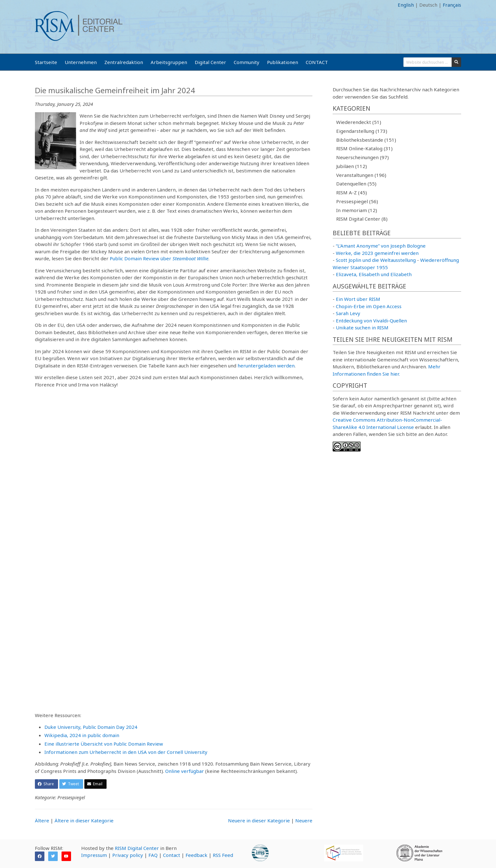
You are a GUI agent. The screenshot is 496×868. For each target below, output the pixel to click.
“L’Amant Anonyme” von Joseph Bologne (381, 246)
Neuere (304, 820)
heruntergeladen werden (266, 366)
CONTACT (317, 62)
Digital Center (210, 62)
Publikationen (283, 62)
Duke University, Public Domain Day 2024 (91, 727)
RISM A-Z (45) (352, 192)
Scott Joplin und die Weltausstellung (376, 260)
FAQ (153, 855)
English (406, 5)
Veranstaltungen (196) (361, 175)
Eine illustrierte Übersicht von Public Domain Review (104, 744)
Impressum (94, 855)
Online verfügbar (185, 771)
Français (452, 5)
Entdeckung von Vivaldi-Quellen (371, 321)
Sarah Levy (348, 313)
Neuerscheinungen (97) (362, 157)
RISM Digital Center (137, 848)
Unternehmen (81, 62)
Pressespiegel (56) (357, 201)
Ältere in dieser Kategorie (84, 820)
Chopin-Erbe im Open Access (369, 306)
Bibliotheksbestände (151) (366, 140)
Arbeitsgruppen (169, 62)
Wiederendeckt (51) (359, 122)
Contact (172, 855)
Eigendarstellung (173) (362, 131)
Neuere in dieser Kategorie (259, 820)
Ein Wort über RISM (358, 299)
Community (247, 62)
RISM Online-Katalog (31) (364, 148)
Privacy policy (128, 855)
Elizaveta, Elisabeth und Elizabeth (374, 274)
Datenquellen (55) (356, 184)
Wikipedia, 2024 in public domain (82, 735)
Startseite (46, 62)
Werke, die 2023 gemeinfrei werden (377, 253)
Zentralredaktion (124, 62)
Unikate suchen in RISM (362, 327)
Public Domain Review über (159, 258)
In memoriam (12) (357, 210)
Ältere (42, 820)
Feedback (196, 855)
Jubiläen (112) (352, 166)
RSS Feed (223, 855)
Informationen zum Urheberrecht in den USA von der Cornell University (126, 752)
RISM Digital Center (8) (362, 219)
